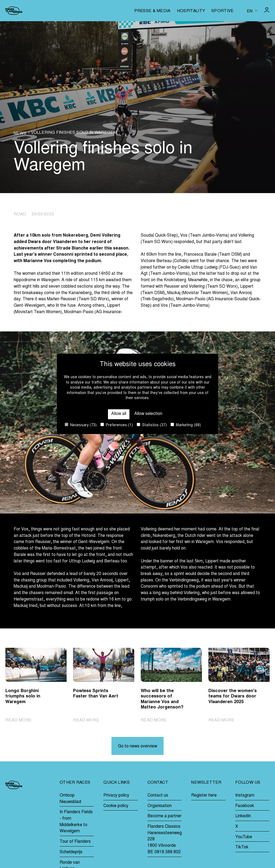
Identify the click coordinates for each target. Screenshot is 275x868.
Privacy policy (116, 795)
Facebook (245, 806)
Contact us (158, 795)
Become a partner (164, 816)
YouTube (244, 837)
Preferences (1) (117, 425)
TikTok (242, 847)
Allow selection (148, 414)
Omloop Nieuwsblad (70, 799)
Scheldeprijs (71, 852)
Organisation (160, 806)
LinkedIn (243, 816)
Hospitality (191, 11)
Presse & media (152, 11)
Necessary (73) (81, 425)
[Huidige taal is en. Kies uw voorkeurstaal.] (252, 11)
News (20, 134)
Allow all (119, 414)
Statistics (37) (152, 425)
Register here (204, 795)
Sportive (223, 11)
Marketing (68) (186, 425)
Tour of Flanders (75, 842)
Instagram (245, 795)
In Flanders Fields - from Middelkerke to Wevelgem (76, 822)
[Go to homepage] (14, 11)
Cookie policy (116, 806)
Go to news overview (137, 746)
